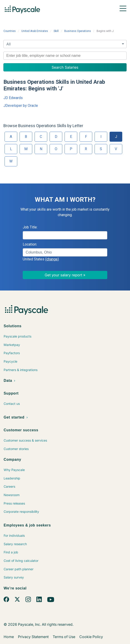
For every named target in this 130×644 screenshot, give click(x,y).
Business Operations (78, 31)
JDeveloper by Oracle (21, 106)
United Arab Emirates (35, 31)
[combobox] (65, 56)
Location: (30, 244)
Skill (56, 31)
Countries (10, 31)
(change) (52, 259)
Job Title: (30, 227)
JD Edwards (13, 98)
